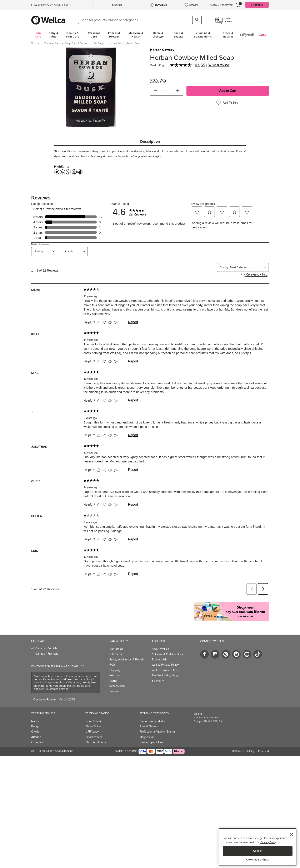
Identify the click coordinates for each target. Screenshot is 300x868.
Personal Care (94, 35)
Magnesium (147, 737)
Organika (37, 742)
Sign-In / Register (221, 5)
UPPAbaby (92, 732)
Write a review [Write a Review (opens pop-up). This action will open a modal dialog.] (219, 65)
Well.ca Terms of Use (165, 670)
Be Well (158, 681)
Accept (258, 851)
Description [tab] (150, 142)
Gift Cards (116, 654)
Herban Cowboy (162, 50)
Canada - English (46, 648)
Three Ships (93, 726)
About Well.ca (160, 649)
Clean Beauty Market (153, 721)
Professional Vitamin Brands (158, 732)
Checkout (257, 5)
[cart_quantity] (167, 91)
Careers (114, 691)
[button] (156, 91)
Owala (35, 732)
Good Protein (94, 721)
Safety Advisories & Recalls (127, 659)
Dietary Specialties (151, 742)
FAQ (112, 665)
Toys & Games (149, 726)
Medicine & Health (136, 35)
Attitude (36, 737)
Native (35, 721)
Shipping (115, 670)
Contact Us (116, 649)
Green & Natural (228, 35)
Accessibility (117, 686)
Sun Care (38, 35)
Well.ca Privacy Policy (165, 665)
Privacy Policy (268, 842)
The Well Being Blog (165, 675)
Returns (114, 675)
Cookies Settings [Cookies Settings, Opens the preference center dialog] (258, 860)
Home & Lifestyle (158, 35)
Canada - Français (47, 654)
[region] (258, 847)
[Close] (291, 834)
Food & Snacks (178, 35)
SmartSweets (94, 737)
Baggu (35, 726)
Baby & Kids (53, 35)
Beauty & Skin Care (73, 35)
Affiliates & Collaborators (167, 654)
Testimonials (159, 659)
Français (117, 5)
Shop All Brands (96, 742)
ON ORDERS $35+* (51, 5)
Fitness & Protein (114, 35)
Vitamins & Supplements (203, 35)
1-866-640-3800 (64, 751)
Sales (262, 35)
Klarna (113, 681)
